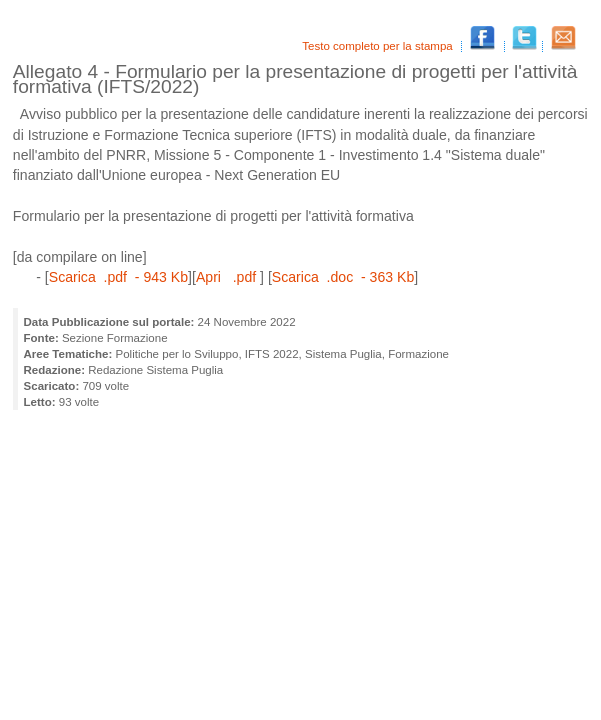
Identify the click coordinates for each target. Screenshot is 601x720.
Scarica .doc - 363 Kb (343, 277)
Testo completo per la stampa (379, 46)
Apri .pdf (228, 277)
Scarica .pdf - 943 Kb (118, 277)
